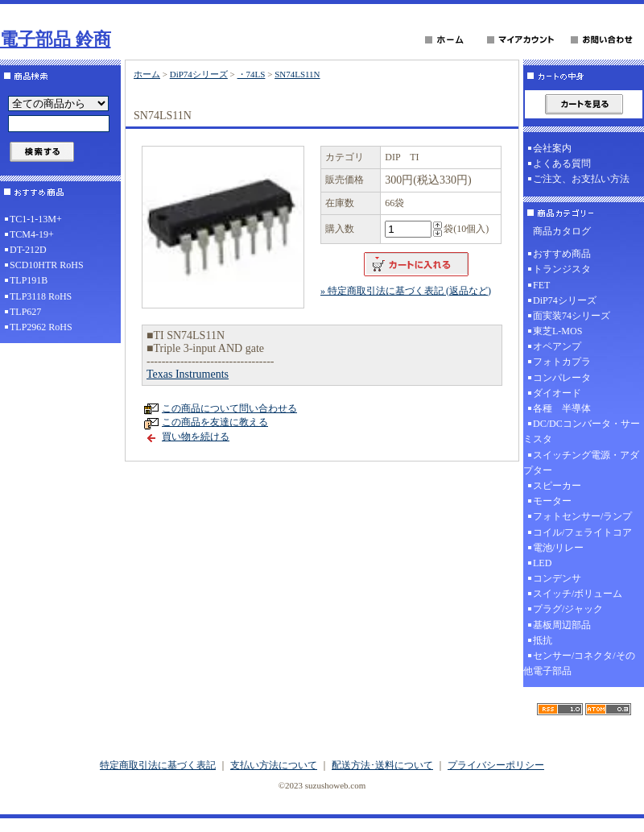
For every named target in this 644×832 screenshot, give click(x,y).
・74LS (252, 74)
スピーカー (557, 486)
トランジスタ (562, 269)
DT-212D (28, 250)
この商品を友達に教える (215, 422)
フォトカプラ (562, 362)
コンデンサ (557, 578)
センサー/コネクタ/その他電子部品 (579, 663)
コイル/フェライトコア (582, 532)
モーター (552, 501)
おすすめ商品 (562, 254)
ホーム (147, 74)
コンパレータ (562, 378)
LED (542, 563)
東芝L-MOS (557, 331)
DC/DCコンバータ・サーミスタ (582, 431)
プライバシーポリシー (496, 765)
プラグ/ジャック (568, 609)
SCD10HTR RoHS (47, 265)
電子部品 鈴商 (56, 39)
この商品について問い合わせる (229, 408)
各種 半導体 (562, 408)
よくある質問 (562, 164)
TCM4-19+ (32, 234)
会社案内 (552, 148)
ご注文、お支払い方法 (581, 179)
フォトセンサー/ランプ (582, 516)
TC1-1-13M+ (36, 219)
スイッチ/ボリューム (578, 594)
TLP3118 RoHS (41, 296)
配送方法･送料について (382, 765)
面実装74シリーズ (572, 316)
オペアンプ (557, 346)
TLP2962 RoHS (41, 327)
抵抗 (543, 640)
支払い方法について (274, 765)
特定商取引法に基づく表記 (158, 765)
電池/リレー (558, 548)
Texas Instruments (188, 374)
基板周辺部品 (562, 625)
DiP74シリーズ (199, 74)
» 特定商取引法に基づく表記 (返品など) (406, 291)
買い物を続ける (196, 437)
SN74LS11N (297, 74)
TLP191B (29, 280)
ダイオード (557, 393)
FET (541, 285)
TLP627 (25, 312)
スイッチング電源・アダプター (581, 463)
